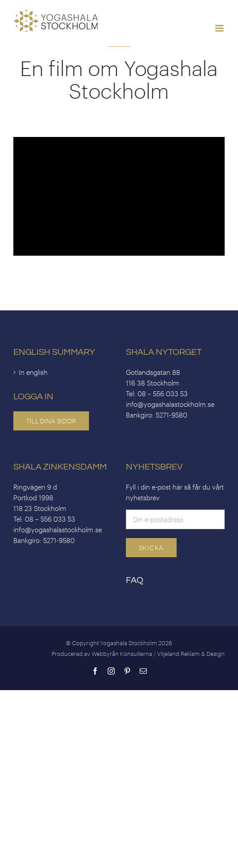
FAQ (135, 580)
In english (33, 372)
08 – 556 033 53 (163, 394)
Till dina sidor (51, 421)
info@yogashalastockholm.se (170, 404)
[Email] (175, 518)
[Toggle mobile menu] (220, 28)
